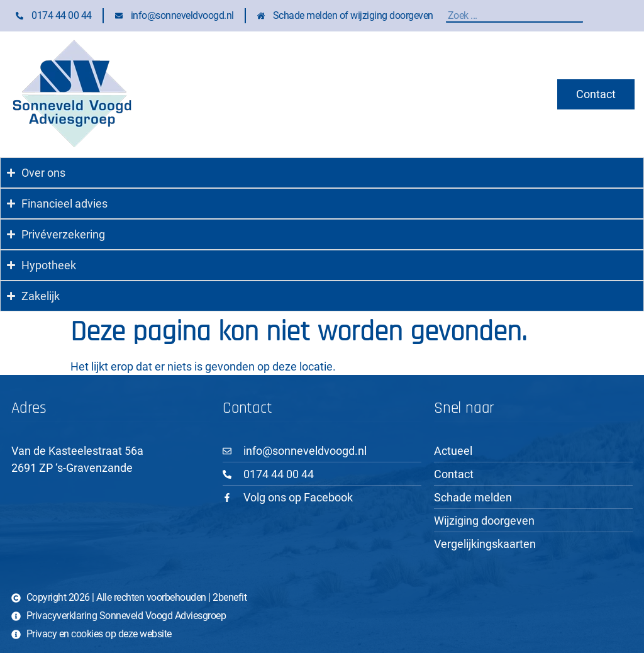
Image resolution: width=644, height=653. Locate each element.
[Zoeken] (580, 15)
